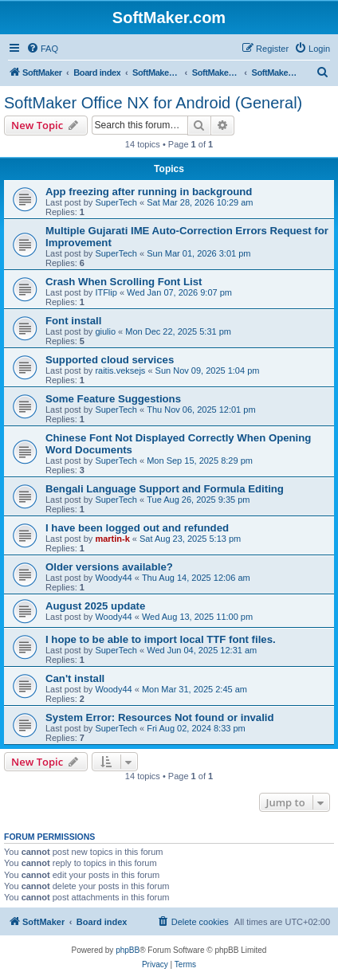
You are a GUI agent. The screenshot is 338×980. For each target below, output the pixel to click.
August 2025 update (95, 606)
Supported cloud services (110, 360)
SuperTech (116, 202)
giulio (105, 331)
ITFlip (106, 292)
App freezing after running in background (149, 192)
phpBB (128, 950)
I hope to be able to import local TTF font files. (161, 639)
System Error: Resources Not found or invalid (160, 717)
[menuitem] (42, 49)
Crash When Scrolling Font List (124, 282)
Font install (73, 321)
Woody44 (113, 578)
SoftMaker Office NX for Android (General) (153, 103)
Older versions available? (109, 567)
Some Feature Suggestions (113, 399)
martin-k (112, 539)
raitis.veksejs (120, 370)
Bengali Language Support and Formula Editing (165, 489)
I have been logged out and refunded (137, 528)
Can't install (75, 678)
